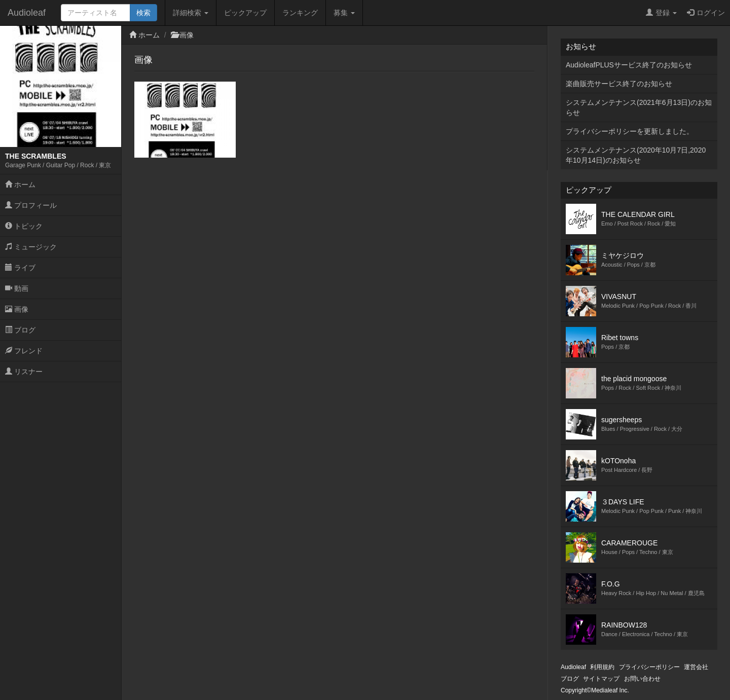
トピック (24, 226)
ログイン (706, 13)
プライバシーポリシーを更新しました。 (630, 131)
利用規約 (602, 667)
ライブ (20, 268)
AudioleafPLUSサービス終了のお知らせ (629, 65)
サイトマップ (601, 679)
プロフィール (31, 205)
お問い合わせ (642, 679)
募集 (344, 13)
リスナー (24, 372)
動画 (17, 288)
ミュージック (31, 247)
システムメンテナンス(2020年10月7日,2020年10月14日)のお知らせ (636, 155)
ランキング (300, 13)
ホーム (20, 185)
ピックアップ (245, 13)
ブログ (20, 330)
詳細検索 (191, 13)
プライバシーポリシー (649, 667)
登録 (661, 13)
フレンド (24, 351)
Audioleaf (27, 13)
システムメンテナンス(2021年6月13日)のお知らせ (639, 107)
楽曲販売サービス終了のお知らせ (619, 84)
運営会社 (696, 667)
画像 (17, 309)
